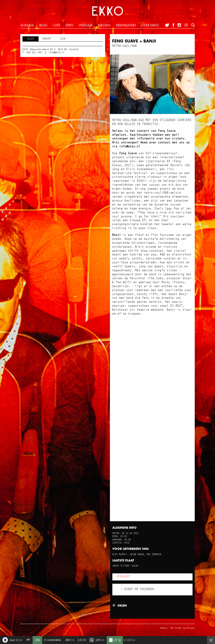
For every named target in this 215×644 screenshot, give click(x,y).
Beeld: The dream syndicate (178, 628)
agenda (27, 25)
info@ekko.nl (57, 53)
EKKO (107, 11)
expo (70, 25)
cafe (57, 25)
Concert (47, 39)
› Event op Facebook (137, 589)
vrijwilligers (126, 25)
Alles (31, 39)
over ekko (150, 25)
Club (63, 39)
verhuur (86, 25)
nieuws (104, 25)
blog (43, 25)
